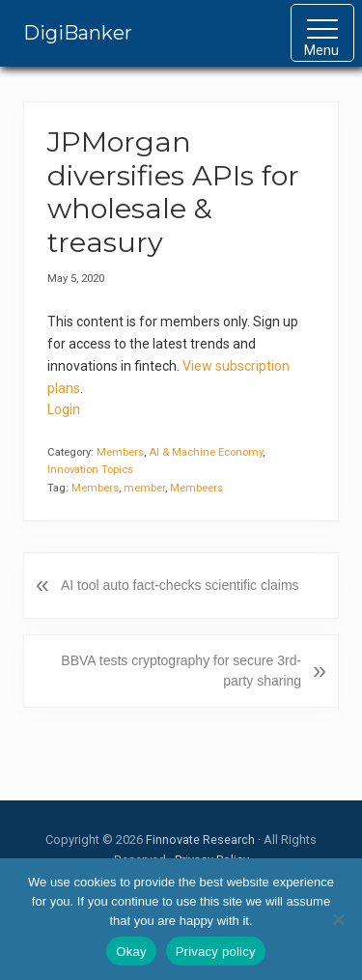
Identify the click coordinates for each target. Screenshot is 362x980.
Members (120, 452)
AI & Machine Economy (206, 452)
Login (64, 409)
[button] (322, 33)
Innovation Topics (90, 470)
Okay (131, 952)
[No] (338, 919)
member (144, 488)
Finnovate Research (200, 840)
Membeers (196, 488)
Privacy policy (216, 952)
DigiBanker (78, 33)
